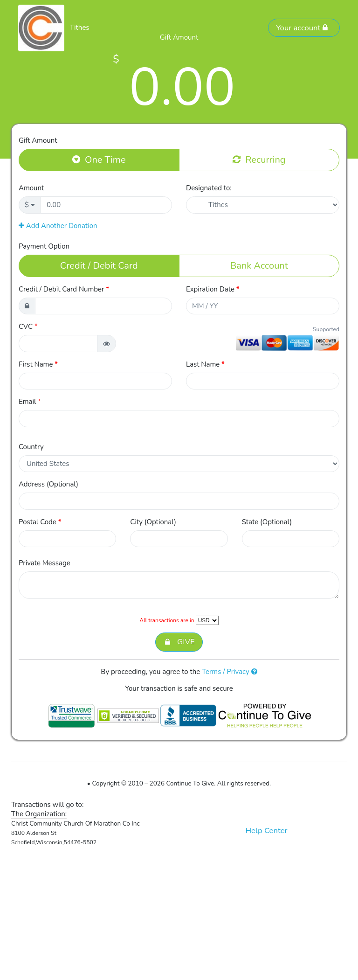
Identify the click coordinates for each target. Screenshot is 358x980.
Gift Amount (38, 140)
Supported (326, 329)
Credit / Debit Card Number (64, 289)
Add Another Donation (58, 226)
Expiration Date (213, 289)
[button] (107, 344)
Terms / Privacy (230, 672)
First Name (38, 364)
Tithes (80, 28)
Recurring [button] (259, 160)
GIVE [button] (179, 642)
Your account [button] (302, 28)
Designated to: (209, 188)
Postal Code (40, 522)
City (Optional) (153, 522)
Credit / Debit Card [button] (99, 265)
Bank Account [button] (259, 265)
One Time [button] (99, 160)
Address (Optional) (48, 484)
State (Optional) (267, 522)
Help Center (266, 831)
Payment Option (44, 246)
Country (31, 447)
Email (30, 402)
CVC (28, 327)
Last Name (205, 364)
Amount (31, 188)
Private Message (45, 563)
